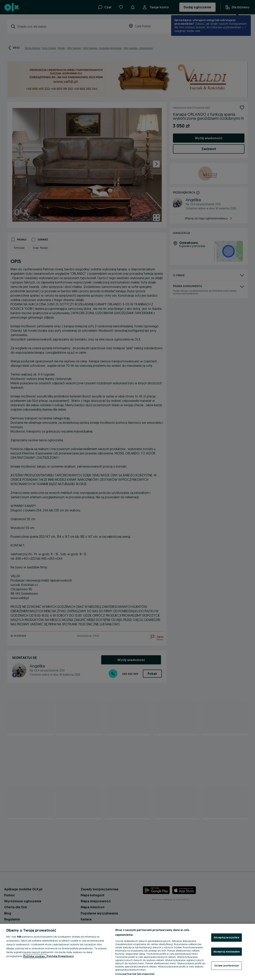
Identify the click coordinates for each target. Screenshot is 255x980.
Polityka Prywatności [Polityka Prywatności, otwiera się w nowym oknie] (60, 956)
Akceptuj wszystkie (226, 937)
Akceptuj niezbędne (227, 952)
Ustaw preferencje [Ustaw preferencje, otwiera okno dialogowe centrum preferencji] (227, 965)
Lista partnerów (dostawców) (135, 974)
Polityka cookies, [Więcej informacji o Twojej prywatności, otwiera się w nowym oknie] (35, 956)
